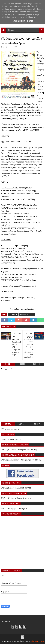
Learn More (19, 21)
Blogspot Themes (38, 641)
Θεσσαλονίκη (25, 314)
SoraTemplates (15, 641)
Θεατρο (15, 314)
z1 (33, 314)
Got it (30, 21)
